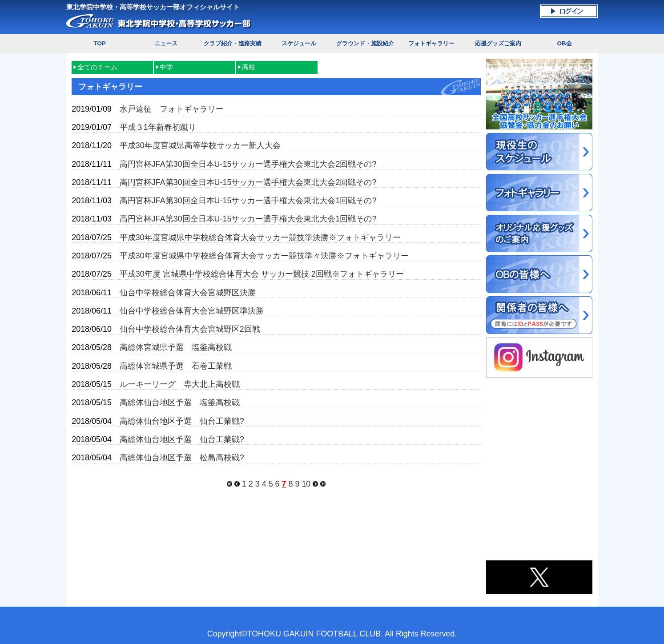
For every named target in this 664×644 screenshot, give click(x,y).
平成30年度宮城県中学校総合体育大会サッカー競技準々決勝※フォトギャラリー (264, 256)
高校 (249, 67)
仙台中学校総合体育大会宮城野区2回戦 (190, 329)
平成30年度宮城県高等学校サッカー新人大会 (200, 145)
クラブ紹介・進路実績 (233, 43)
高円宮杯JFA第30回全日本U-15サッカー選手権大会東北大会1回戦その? (248, 201)
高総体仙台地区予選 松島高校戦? (182, 458)
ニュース (166, 43)
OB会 (564, 43)
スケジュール (299, 43)
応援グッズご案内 (498, 43)
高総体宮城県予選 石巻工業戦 (176, 366)
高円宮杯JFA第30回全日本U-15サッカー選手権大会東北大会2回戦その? (248, 164)
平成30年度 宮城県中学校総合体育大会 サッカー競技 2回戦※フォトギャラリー (262, 274)
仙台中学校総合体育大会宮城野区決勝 (188, 293)
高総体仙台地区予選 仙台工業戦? (182, 421)
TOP (99, 43)
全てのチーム (97, 67)
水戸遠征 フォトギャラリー (172, 109)
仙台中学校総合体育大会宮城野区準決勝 (192, 311)
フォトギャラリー (431, 43)
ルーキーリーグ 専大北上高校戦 (180, 384)
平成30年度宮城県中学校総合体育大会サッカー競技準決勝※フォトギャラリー (260, 237)
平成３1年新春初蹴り (158, 127)
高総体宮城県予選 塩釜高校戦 (176, 347)
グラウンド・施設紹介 (365, 43)
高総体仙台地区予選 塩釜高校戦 (180, 402)
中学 (166, 67)
